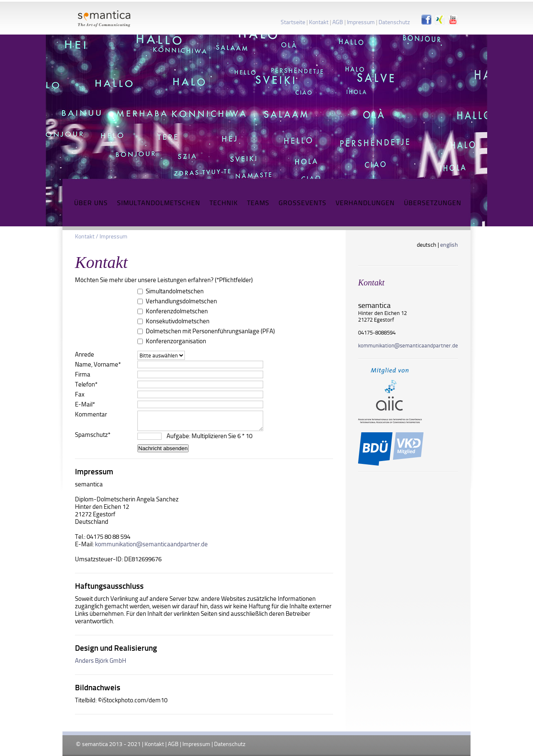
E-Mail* (85, 404)
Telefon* (86, 384)
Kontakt (319, 22)
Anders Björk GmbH (101, 661)
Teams (258, 203)
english (449, 244)
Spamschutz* (93, 435)
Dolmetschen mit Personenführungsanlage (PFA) (210, 331)
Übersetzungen (433, 203)
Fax (80, 394)
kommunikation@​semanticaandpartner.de (408, 345)
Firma (83, 374)
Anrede (85, 354)
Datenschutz (394, 22)
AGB (338, 22)
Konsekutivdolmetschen (178, 321)
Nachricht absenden (163, 448)
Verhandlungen (365, 203)
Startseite (293, 22)
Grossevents (303, 203)
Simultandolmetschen (159, 203)
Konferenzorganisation (176, 341)
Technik (224, 203)
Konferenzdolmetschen (177, 311)
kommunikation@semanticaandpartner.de (151, 544)
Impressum (361, 22)
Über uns (91, 203)
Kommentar (91, 414)
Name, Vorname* (98, 364)
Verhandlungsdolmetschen (181, 301)
